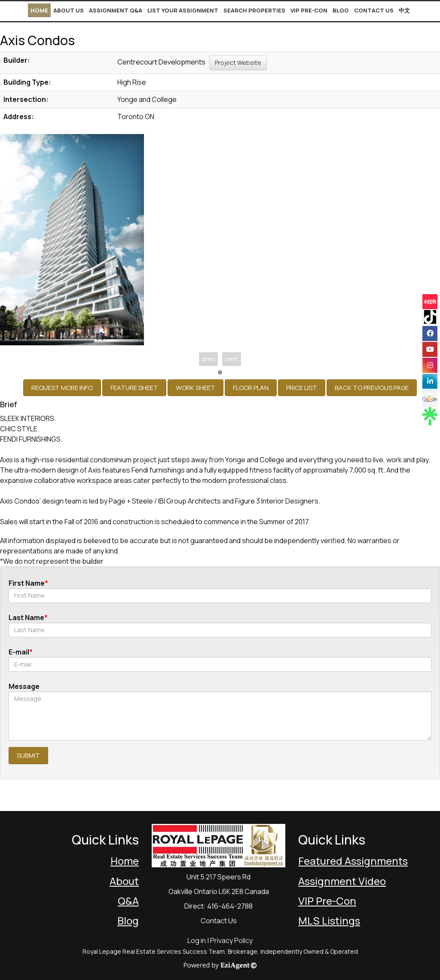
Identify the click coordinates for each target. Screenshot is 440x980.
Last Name (26, 617)
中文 (404, 10)
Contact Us (374, 10)
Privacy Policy (231, 940)
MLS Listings (329, 920)
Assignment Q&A (116, 10)
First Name (27, 583)
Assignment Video (342, 881)
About (124, 881)
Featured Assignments (353, 861)
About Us (69, 10)
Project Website (238, 63)
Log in (197, 940)
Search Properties (254, 10)
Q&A (128, 901)
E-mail (19, 652)
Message (24, 686)
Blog (341, 10)
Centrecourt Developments (161, 62)
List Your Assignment (183, 10)
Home (39, 10)
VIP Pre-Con (309, 10)
